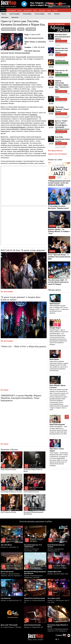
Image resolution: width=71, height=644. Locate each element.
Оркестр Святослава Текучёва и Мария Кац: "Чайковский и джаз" (62, 85)
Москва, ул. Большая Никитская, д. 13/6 (31, 550)
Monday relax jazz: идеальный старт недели (62, 50)
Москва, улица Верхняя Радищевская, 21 (56, 550)
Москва (51, 3)
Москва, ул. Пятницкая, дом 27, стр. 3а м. (59, 601)
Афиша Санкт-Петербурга (58, 154)
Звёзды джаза (54, 290)
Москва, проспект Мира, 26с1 (58, 574)
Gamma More (59, 134)
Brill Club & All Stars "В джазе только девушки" (23, 250)
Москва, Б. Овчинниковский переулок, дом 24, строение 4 (11, 575)
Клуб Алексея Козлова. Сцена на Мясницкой (63, 117)
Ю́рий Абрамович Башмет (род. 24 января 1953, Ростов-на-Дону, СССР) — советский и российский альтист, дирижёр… (59, 309)
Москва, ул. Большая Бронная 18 (34, 601)
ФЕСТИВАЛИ (11, 11)
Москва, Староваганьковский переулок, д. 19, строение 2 (58, 630)
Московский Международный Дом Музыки (35, 504)
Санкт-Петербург (60, 3)
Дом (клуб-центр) (7, 572)
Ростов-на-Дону (40, 14)
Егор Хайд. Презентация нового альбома (63, 139)
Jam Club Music (60, 57)
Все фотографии (7, 292)
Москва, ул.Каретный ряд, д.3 (11, 600)
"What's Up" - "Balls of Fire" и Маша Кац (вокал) (23, 346)
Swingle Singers (55, 328)
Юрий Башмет (55, 304)
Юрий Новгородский (57, 424)
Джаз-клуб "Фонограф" (9, 625)
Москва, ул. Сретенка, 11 (10, 547)
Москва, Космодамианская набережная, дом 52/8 (33, 577)
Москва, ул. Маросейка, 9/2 (34, 627)
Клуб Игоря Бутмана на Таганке (12, 483)
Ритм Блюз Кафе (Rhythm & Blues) (35, 462)
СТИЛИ (55, 11)
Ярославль (5, 17)
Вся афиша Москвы (55, 151)
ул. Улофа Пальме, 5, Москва (11, 627)
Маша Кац (36, 51)
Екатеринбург (27, 14)
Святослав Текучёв (7, 53)
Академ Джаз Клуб (54, 572)
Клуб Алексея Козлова (36, 38)
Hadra (57, 97)
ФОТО (49, 11)
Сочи (49, 14)
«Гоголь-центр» (24, 149)
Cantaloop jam (60, 60)
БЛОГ (35, 11)
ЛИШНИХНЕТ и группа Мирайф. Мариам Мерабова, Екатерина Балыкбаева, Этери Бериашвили (21, 398)
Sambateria (33, 115)
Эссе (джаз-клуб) (61, 101)
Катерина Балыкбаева (22, 53)
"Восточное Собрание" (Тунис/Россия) (62, 109)
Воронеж (57, 14)
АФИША (3, 11)
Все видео (5, 390)
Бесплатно (15, 17)
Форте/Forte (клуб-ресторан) (35, 598)
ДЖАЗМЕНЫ (28, 11)
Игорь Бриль (54, 359)
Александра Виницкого (18, 127)
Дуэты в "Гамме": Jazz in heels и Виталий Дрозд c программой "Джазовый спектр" (62, 125)
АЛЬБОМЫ (42, 11)
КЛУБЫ (20, 11)
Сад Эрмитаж (6, 598)
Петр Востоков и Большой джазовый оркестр (62, 37)
